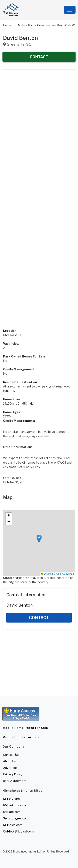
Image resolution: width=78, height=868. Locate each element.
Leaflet (46, 574)
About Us (9, 761)
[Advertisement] (39, 114)
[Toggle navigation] (70, 10)
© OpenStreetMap (64, 574)
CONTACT (39, 57)
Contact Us (11, 755)
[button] (39, 539)
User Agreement (15, 781)
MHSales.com (13, 825)
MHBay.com (11, 799)
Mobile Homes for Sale (21, 737)
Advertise (10, 768)
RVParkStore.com (16, 805)
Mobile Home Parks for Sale (25, 728)
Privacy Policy (13, 774)
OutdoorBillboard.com (18, 831)
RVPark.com (12, 812)
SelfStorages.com (16, 818)
